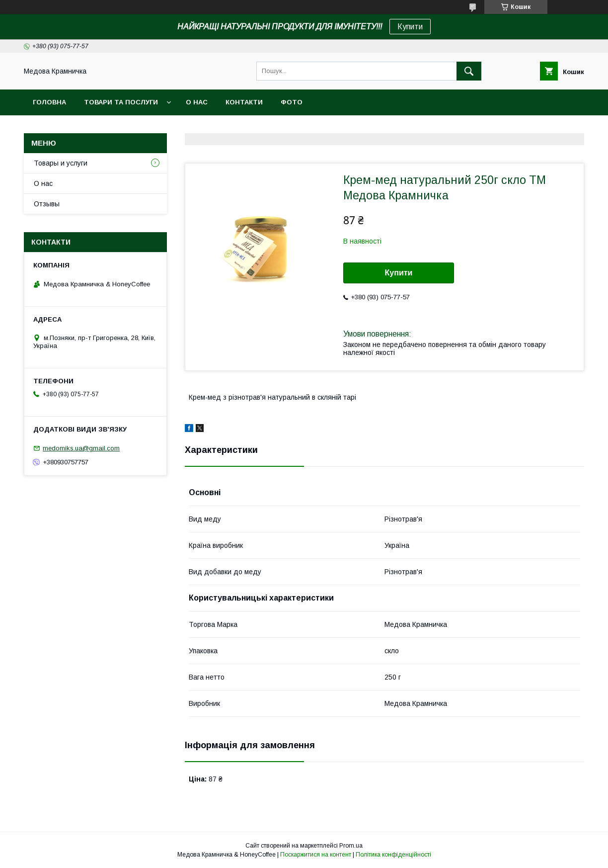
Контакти (244, 102)
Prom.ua (351, 846)
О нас (197, 102)
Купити (410, 27)
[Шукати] (469, 71)
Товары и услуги (61, 163)
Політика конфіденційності (393, 855)
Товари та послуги (121, 102)
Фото (292, 102)
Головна (49, 102)
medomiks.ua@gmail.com (81, 448)
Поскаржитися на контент (316, 855)
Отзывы (47, 204)
